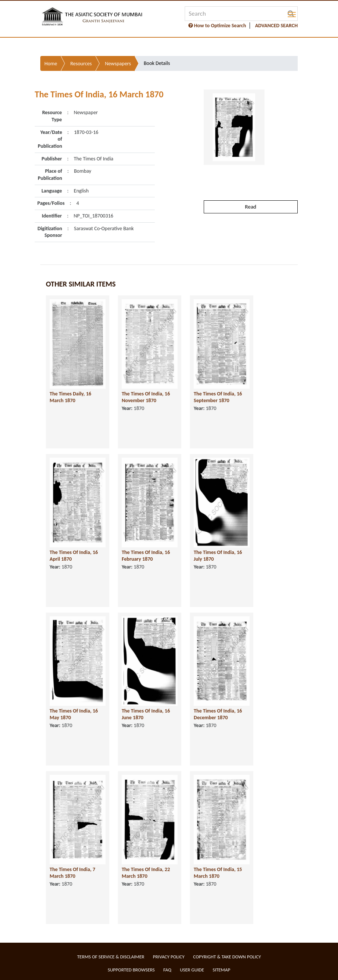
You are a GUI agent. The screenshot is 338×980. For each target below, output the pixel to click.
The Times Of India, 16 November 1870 (146, 397)
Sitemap (221, 970)
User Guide (192, 970)
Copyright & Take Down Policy (227, 957)
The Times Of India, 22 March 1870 (146, 873)
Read (251, 207)
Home (51, 64)
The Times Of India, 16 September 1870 (218, 397)
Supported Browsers (131, 970)
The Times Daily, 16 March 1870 (71, 397)
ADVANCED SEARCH (276, 26)
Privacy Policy (169, 957)
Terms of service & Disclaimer (111, 957)
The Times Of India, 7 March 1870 (72, 873)
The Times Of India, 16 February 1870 (146, 556)
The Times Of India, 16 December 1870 (218, 714)
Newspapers (118, 64)
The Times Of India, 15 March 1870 (218, 873)
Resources (81, 64)
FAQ (167, 970)
